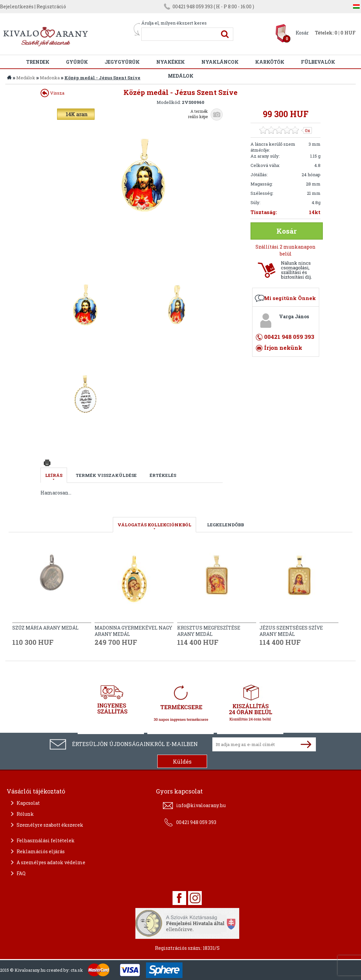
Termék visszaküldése (106, 475)
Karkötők (270, 62)
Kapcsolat (28, 803)
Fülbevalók (318, 62)
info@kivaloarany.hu (201, 805)
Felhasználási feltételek (46, 840)
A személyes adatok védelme (51, 862)
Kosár (302, 33)
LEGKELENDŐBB (225, 525)
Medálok (26, 78)
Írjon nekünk (283, 348)
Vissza (52, 93)
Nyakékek (171, 62)
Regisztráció (51, 6)
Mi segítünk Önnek (290, 298)
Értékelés (163, 475)
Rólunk (25, 814)
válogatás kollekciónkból (154, 525)
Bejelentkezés (17, 6)
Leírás (54, 475)
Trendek (38, 62)
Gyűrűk (77, 62)
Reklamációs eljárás (41, 851)
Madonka (50, 78)
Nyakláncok (220, 62)
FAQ (21, 873)
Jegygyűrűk (122, 62)
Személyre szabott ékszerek (50, 825)
